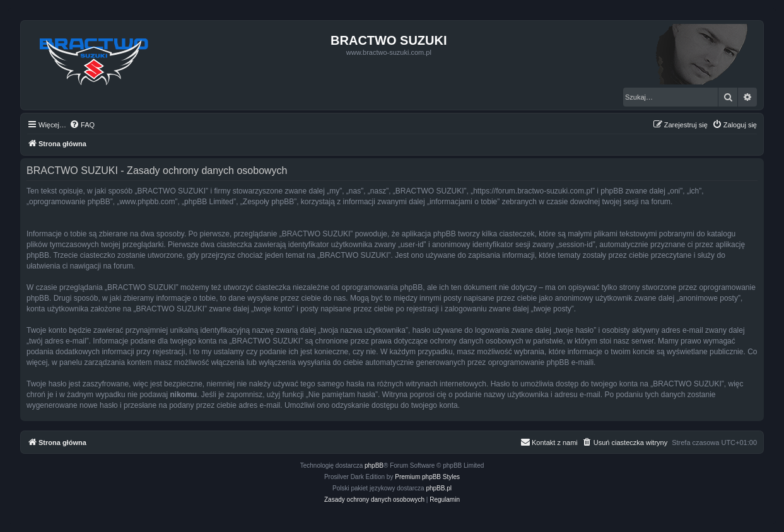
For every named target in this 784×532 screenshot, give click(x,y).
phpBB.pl (439, 488)
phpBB (374, 465)
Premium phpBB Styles (427, 477)
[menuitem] (82, 125)
